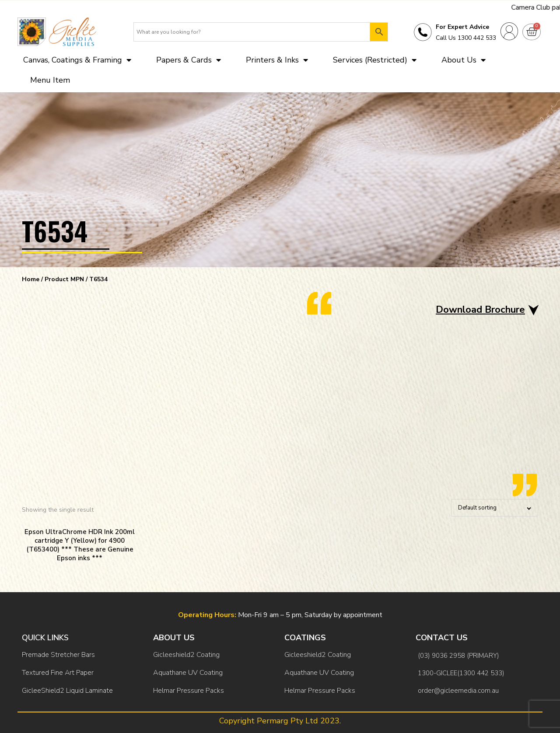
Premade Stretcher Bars (58, 655)
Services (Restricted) (375, 60)
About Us (464, 60)
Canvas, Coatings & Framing (77, 60)
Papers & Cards (189, 60)
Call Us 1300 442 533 (466, 38)
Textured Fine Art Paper (58, 673)
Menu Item (50, 80)
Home (31, 279)
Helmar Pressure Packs (189, 691)
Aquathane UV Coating (188, 673)
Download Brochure (480, 310)
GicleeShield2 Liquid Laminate (67, 691)
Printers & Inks (277, 60)
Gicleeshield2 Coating (186, 655)
